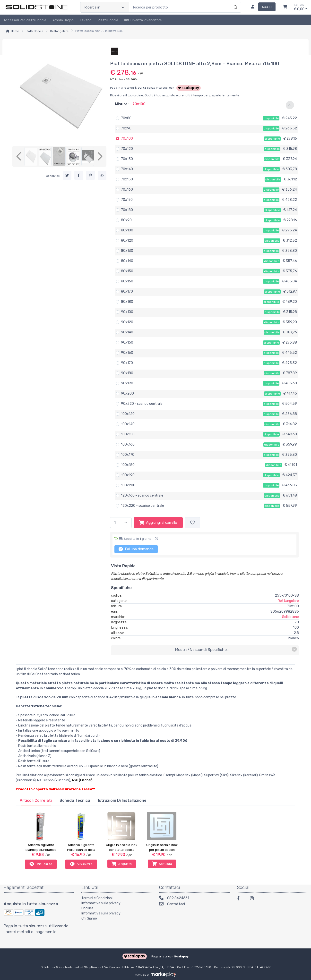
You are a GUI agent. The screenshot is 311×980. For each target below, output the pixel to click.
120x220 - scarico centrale (143, 506)
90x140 (127, 332)
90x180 (127, 373)
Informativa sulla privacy (101, 903)
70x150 (127, 179)
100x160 (128, 444)
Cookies (87, 908)
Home (15, 31)
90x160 (127, 353)
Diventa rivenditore (143, 20)
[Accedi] (261, 7)
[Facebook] (241, 899)
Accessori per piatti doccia (25, 20)
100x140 (128, 424)
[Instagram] (254, 899)
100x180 (128, 465)
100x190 (128, 475)
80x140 (127, 261)
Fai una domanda (136, 549)
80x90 (126, 220)
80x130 (127, 251)
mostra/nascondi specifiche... (236, 649)
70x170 (127, 200)
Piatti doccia (108, 20)
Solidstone (290, 617)
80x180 (127, 302)
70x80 (126, 118)
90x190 (127, 383)
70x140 (127, 169)
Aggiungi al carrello (158, 523)
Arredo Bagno (63, 20)
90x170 (127, 363)
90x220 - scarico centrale (142, 404)
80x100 (127, 230)
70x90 (126, 128)
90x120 (127, 322)
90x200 (127, 393)
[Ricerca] (235, 2)
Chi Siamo (89, 918)
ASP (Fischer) (82, 780)
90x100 (127, 312)
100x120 (128, 414)
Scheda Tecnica (75, 800)
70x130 (127, 159)
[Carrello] (285, 7)
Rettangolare (59, 31)
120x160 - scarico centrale (142, 495)
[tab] (36, 800)
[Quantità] (121, 523)
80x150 (127, 271)
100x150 (128, 434)
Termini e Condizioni (97, 898)
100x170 (128, 455)
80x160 (127, 281)
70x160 (127, 190)
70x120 (127, 149)
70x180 (127, 210)
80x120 (127, 241)
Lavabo (86, 20)
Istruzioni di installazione (122, 800)
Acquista (122, 864)
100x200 (128, 485)
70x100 (127, 139)
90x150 (127, 342)
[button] (204, 105)
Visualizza (41, 864)
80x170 (127, 291)
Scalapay (181, 956)
